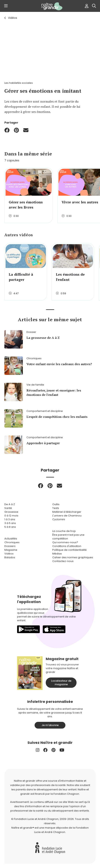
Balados (10, 557)
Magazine (11, 550)
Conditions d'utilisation (67, 546)
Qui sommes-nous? (65, 542)
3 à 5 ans (10, 523)
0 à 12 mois (11, 516)
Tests (56, 508)
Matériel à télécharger (67, 512)
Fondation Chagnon (66, 794)
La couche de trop (64, 531)
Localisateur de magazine (61, 683)
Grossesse (11, 512)
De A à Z (10, 504)
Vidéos (13, 18)
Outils (56, 504)
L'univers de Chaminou (67, 516)
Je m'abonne (50, 725)
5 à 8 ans (10, 527)
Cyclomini (59, 519)
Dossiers (10, 546)
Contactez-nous (63, 561)
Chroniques (12, 542)
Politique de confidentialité (69, 550)
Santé (8, 508)
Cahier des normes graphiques (73, 557)
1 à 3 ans (10, 519)
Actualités (11, 539)
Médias (57, 554)
